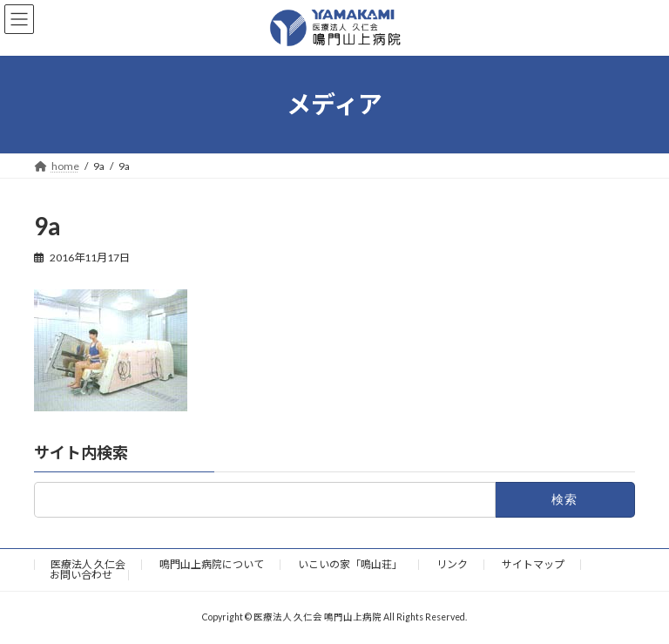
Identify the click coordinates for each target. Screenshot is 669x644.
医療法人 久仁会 (88, 564)
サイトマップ (533, 564)
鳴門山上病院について (212, 564)
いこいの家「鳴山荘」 (350, 564)
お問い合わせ (81, 575)
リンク (452, 564)
